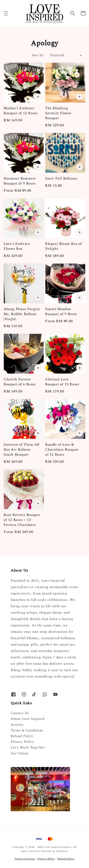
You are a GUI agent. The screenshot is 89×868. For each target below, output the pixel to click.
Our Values (20, 753)
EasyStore (62, 851)
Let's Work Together (28, 747)
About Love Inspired (28, 719)
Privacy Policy (22, 742)
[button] (6, 13)
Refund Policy (22, 736)
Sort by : (39, 55)
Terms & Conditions (27, 730)
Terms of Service (25, 859)
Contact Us (20, 713)
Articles (17, 725)
